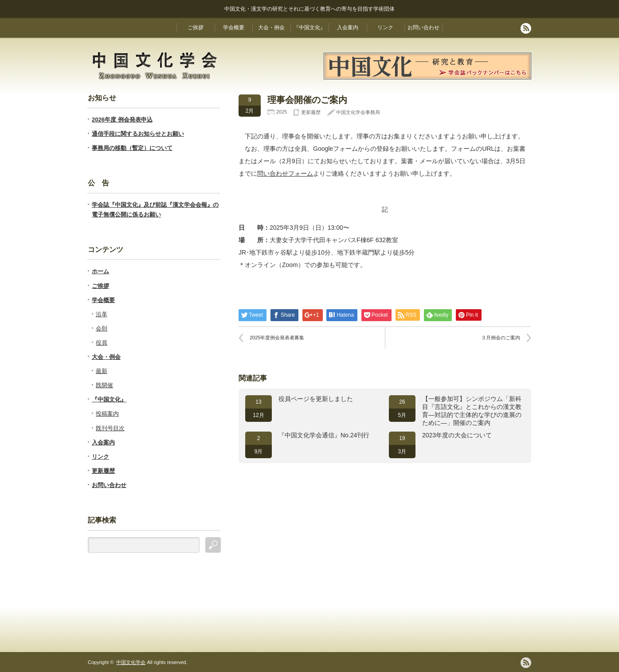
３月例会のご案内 (501, 338)
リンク (385, 28)
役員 (102, 343)
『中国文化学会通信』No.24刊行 (324, 435)
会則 (102, 328)
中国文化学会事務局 (358, 112)
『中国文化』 (309, 28)
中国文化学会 (131, 662)
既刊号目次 (110, 428)
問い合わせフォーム (285, 173)
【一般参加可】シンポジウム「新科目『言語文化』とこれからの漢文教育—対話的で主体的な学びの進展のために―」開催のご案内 (472, 411)
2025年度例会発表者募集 (277, 338)
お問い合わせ (423, 28)
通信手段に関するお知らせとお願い (138, 134)
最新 (102, 371)
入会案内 (348, 28)
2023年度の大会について (457, 435)
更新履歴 (311, 112)
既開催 (104, 385)
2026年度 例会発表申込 (122, 120)
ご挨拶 (196, 28)
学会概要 (234, 28)
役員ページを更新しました (316, 399)
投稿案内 (107, 414)
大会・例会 (271, 28)
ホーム (100, 271)
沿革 (102, 314)
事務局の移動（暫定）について (132, 148)
